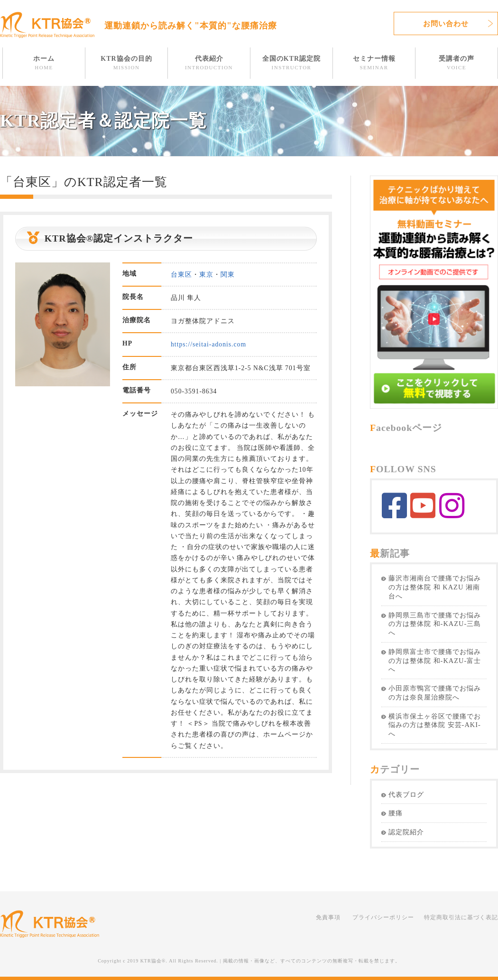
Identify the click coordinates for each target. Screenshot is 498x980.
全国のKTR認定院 (291, 63)
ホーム (44, 63)
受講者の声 (456, 63)
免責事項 (328, 917)
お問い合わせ (446, 23)
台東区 (181, 275)
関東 (228, 275)
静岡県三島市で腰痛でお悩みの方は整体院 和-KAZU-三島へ (435, 624)
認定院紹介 (406, 832)
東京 (206, 275)
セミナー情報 (374, 63)
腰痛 (396, 813)
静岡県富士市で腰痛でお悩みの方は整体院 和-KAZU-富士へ (435, 661)
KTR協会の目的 (126, 63)
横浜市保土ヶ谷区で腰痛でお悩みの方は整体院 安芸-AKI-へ (435, 725)
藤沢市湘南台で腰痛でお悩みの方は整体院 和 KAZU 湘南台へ (435, 587)
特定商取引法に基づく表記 (461, 917)
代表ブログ (406, 794)
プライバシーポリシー (383, 917)
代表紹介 (209, 63)
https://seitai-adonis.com (208, 344)
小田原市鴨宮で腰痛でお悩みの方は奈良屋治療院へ (435, 693)
